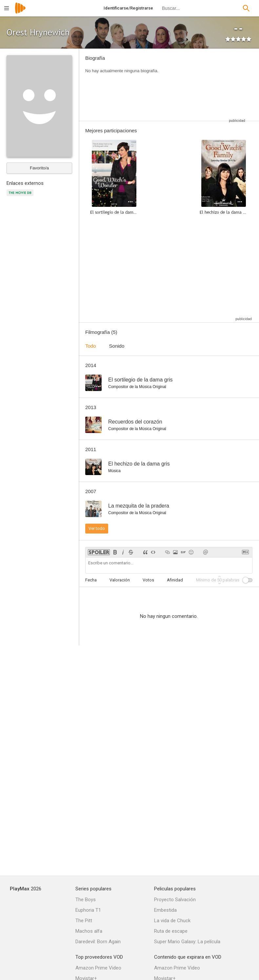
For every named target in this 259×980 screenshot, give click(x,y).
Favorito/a (39, 168)
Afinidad (175, 580)
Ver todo (97, 528)
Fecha (91, 580)
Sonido (117, 346)
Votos (148, 580)
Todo (91, 346)
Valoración (120, 580)
